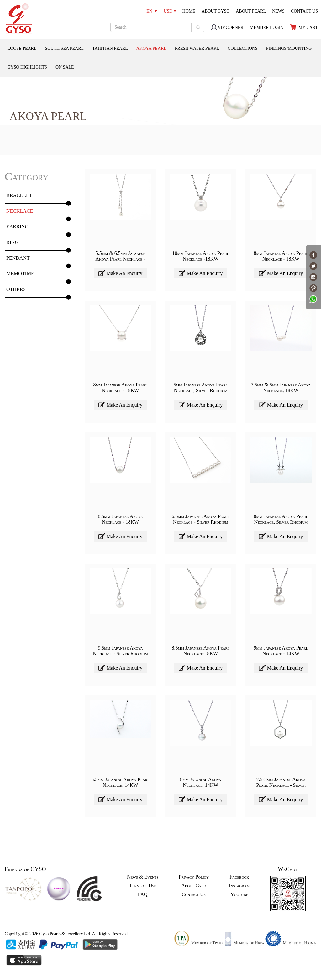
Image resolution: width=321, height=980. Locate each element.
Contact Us (194, 894)
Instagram (239, 886)
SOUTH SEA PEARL (64, 48)
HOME (189, 11)
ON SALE (65, 67)
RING (12, 242)
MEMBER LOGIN (267, 27)
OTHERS (16, 289)
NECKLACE (20, 211)
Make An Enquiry (121, 273)
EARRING (17, 227)
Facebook (239, 877)
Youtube (239, 894)
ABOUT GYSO (216, 11)
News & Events (143, 877)
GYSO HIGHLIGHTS (27, 67)
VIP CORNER (227, 27)
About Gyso (194, 886)
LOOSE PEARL (22, 48)
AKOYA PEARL (151, 48)
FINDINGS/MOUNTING (289, 48)
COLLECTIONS (243, 48)
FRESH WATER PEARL (197, 48)
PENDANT (18, 258)
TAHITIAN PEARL (110, 48)
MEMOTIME (20, 274)
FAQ (143, 894)
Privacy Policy (194, 877)
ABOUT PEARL (251, 11)
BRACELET (19, 195)
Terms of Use (143, 886)
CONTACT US (304, 11)
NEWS (278, 11)
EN (152, 11)
